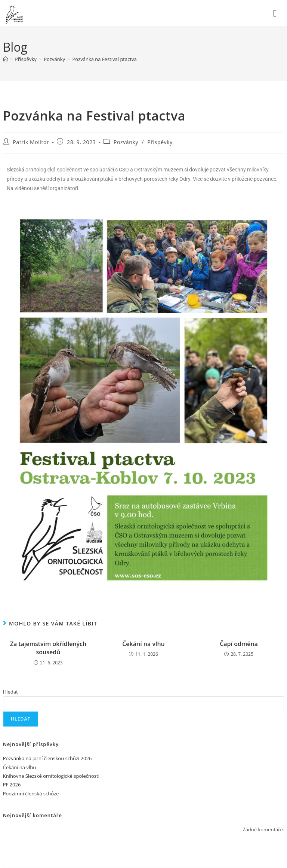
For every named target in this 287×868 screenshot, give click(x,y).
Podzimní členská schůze (31, 794)
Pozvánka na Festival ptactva (104, 59)
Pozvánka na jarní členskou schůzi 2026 (47, 758)
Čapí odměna (239, 644)
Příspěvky (160, 142)
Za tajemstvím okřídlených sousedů (48, 648)
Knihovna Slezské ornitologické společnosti (51, 776)
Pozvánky (126, 142)
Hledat (10, 692)
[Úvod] (5, 59)
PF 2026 (12, 785)
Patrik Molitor (31, 142)
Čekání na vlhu (143, 644)
